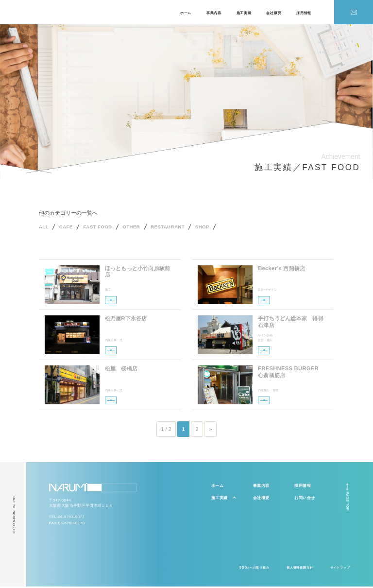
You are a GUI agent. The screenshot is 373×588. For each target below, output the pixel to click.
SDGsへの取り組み (254, 569)
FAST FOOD (102, 228)
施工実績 (244, 13)
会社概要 (274, 13)
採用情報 (304, 13)
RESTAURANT (178, 228)
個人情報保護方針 (300, 569)
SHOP (215, 228)
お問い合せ (305, 499)
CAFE (68, 228)
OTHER (139, 228)
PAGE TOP (348, 503)
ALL (44, 228)
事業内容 (214, 13)
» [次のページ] (211, 431)
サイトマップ (340, 569)
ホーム (186, 13)
